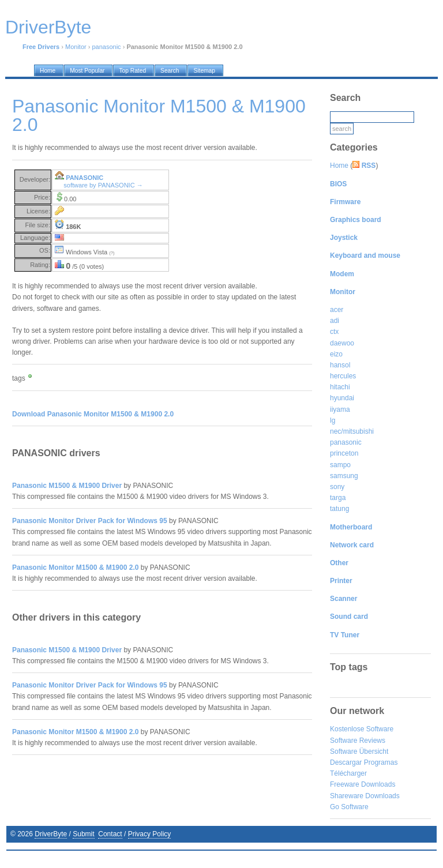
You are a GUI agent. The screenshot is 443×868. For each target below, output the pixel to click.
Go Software (349, 807)
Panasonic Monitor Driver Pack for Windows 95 (90, 521)
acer (337, 310)
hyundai (342, 398)
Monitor (76, 47)
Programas (381, 762)
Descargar (346, 762)
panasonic (106, 47)
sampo (340, 465)
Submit (83, 834)
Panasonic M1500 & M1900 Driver (67, 486)
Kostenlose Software (362, 729)
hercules (343, 376)
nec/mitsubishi (352, 431)
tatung (339, 509)
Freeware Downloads (363, 784)
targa (338, 498)
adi (335, 321)
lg (333, 420)
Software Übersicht (359, 751)
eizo (336, 354)
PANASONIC (85, 178)
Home (339, 166)
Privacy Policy (150, 834)
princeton (344, 453)
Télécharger (348, 773)
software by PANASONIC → (103, 185)
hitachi (340, 387)
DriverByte (51, 834)
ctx (334, 332)
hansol (340, 365)
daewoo (342, 343)
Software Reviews (358, 741)
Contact (110, 834)
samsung (344, 476)
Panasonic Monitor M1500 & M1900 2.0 (75, 568)
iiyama (340, 409)
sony (337, 487)
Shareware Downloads (365, 796)
